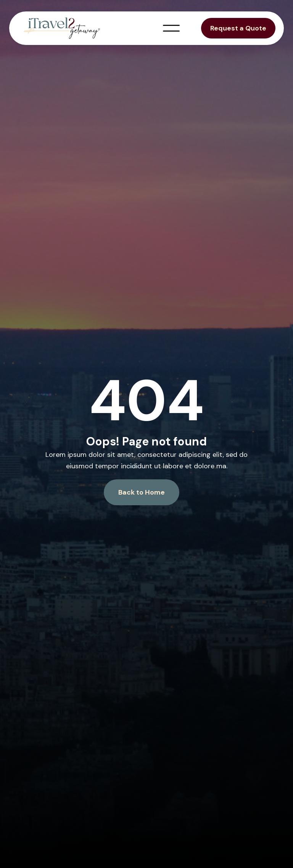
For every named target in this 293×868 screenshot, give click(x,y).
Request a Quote (238, 28)
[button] (171, 28)
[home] (62, 28)
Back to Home (142, 492)
